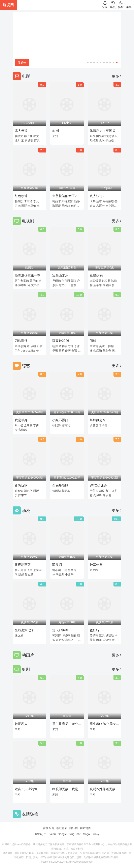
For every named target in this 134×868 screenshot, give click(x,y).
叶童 (21, 140)
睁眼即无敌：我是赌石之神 (67, 790)
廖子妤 (28, 136)
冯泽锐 (107, 640)
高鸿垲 (94, 346)
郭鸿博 (57, 635)
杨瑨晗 (110, 635)
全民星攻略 (60, 485)
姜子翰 (94, 635)
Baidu (52, 834)
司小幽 (57, 570)
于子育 (103, 425)
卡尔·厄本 (96, 201)
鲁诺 (74, 351)
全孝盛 (28, 425)
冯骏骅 (66, 635)
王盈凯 (72, 285)
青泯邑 (28, 570)
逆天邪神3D (61, 630)
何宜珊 (66, 281)
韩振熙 (23, 206)
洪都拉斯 (105, 281)
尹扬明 (29, 140)
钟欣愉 (19, 491)
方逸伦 (72, 346)
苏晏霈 (107, 285)
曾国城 (57, 491)
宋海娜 (23, 430)
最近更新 (62, 828)
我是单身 (21, 420)
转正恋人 (21, 724)
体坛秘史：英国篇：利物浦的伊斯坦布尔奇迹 (104, 131)
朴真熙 (19, 201)
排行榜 (74, 828)
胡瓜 (102, 491)
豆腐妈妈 (96, 275)
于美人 (94, 491)
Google (62, 834)
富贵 (59, 640)
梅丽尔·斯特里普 (63, 201)
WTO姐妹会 (98, 485)
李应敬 (32, 206)
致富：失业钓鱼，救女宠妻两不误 (29, 790)
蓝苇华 (98, 285)
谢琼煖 (94, 281)
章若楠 (63, 346)
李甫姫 (28, 201)
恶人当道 (21, 131)
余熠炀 (98, 351)
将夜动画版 (23, 565)
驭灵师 (57, 565)
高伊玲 (98, 495)
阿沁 (99, 640)
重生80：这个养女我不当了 (104, 725)
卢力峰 (94, 570)
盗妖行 (95, 630)
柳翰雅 (66, 425)
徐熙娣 (57, 425)
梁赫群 (94, 425)
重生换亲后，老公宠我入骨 (67, 725)
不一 (74, 640)
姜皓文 (19, 136)
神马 (96, 834)
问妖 (93, 341)
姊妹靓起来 (98, 420)
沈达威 (19, 635)
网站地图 (86, 828)
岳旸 (62, 351)
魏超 (21, 574)
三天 (102, 635)
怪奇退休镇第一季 (28, 275)
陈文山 (63, 285)
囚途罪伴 (21, 341)
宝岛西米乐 (60, 275)
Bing (72, 834)
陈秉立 (23, 495)
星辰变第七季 (24, 630)
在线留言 (48, 828)
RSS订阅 (41, 834)
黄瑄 (73, 281)
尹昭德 (57, 281)
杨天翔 (19, 570)
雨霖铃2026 (61, 341)
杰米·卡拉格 (106, 140)
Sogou (87, 834)
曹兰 (108, 491)
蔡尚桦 (66, 491)
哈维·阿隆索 (97, 136)
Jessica (26, 351)
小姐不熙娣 (60, 420)
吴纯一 (103, 346)
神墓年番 (96, 565)
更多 (117, 76)
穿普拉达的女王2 (64, 196)
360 (79, 834)
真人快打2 (97, 196)
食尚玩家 (21, 485)
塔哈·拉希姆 (22, 346)
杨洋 (55, 346)
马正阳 (60, 574)
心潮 (56, 131)
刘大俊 (19, 425)
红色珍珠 (21, 196)
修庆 (68, 351)
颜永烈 (28, 491)
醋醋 (73, 635)
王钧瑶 (66, 570)
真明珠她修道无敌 (103, 789)
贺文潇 (29, 574)
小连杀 (69, 574)
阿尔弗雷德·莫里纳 (26, 281)
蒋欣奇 (107, 351)
